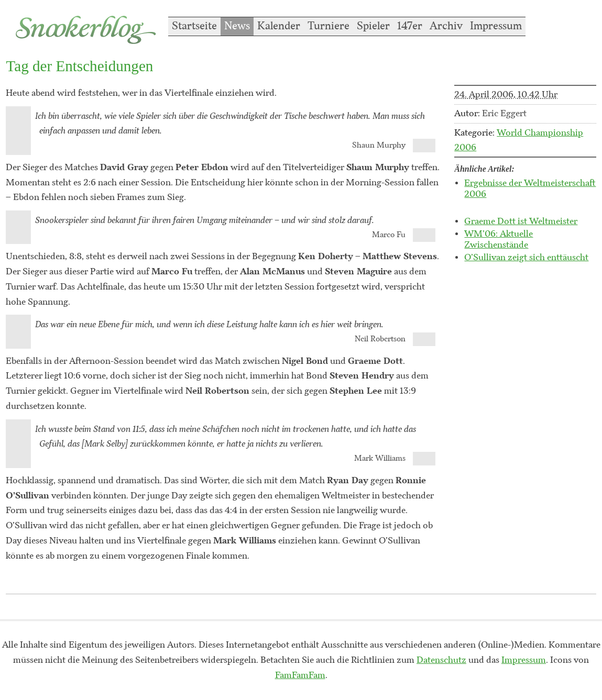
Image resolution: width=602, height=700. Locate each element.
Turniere (329, 26)
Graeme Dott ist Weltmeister (521, 221)
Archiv (446, 26)
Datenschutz (441, 660)
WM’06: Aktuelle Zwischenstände (499, 240)
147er (410, 26)
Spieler (373, 26)
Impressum (496, 26)
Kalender (279, 26)
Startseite (194, 26)
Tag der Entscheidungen (79, 66)
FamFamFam (300, 675)
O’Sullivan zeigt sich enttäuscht (526, 258)
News (237, 26)
